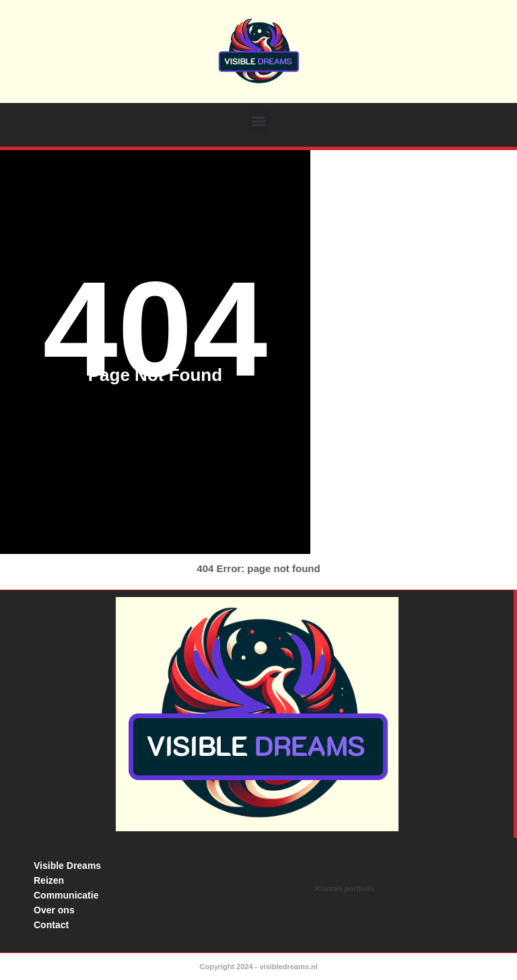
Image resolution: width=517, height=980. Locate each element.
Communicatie (66, 895)
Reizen (49, 880)
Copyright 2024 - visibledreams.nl (258, 967)
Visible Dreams (67, 866)
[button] (259, 121)
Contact (51, 925)
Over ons (54, 910)
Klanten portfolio (345, 888)
